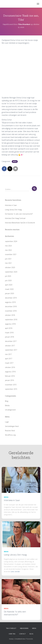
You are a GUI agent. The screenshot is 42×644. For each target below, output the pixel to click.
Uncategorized (10, 410)
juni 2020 (8, 280)
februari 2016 (10, 376)
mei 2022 (8, 250)
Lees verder (15, 571)
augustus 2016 (10, 372)
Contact (22, 634)
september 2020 (11, 272)
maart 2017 (9, 363)
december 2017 (11, 341)
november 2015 (11, 385)
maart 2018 (9, 333)
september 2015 (11, 389)
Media (15, 162)
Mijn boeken (24, 628)
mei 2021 (8, 263)
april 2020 (9, 285)
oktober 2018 (10, 315)
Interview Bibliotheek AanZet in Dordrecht (20, 223)
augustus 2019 (10, 302)
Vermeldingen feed (12, 426)
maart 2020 (9, 289)
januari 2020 (9, 293)
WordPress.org (10, 435)
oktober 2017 (10, 346)
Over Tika (12, 634)
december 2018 (11, 306)
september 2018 (11, 320)
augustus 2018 (10, 324)
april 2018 (9, 328)
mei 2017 (8, 354)
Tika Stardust (11, 628)
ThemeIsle (29, 639)
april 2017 (9, 359)
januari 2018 (9, 337)
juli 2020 (8, 276)
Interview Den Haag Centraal (15, 218)
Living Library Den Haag (13, 210)
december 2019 (11, 298)
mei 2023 (8, 246)
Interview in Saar (11, 205)
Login (7, 422)
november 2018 (11, 311)
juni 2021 (8, 259)
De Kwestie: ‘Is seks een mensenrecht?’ (19, 214)
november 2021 (11, 254)
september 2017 (11, 350)
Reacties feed (10, 431)
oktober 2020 (10, 267)
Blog (7, 401)
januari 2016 (9, 380)
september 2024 (11, 241)
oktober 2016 (10, 367)
